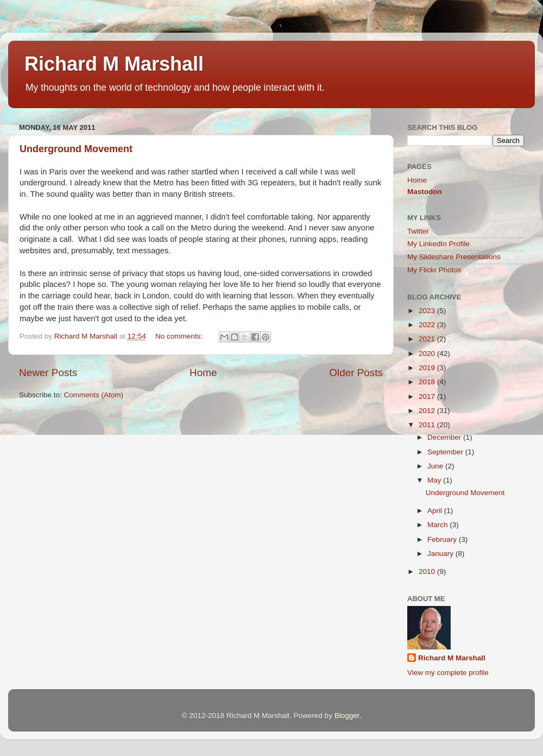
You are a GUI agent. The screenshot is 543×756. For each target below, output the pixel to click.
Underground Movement (76, 149)
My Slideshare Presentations (454, 257)
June (436, 466)
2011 (428, 425)
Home (203, 373)
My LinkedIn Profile (438, 244)
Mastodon (425, 192)
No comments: (180, 336)
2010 (428, 571)
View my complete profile (448, 673)
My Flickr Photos (434, 270)
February (443, 539)
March (438, 525)
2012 (428, 411)
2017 (428, 396)
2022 (428, 325)
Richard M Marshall (114, 64)
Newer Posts (48, 373)
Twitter (418, 231)
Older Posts (356, 373)
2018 (428, 382)
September (446, 452)
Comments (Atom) (94, 395)
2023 (428, 311)
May (435, 480)
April (436, 511)
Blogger (347, 716)
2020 (428, 354)
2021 (428, 339)
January (441, 554)
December (445, 437)
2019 (428, 368)
